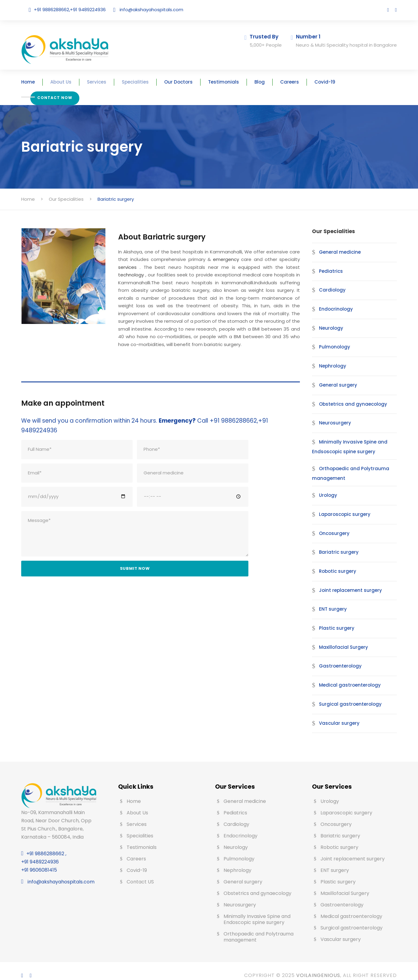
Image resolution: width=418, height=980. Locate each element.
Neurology (329, 319)
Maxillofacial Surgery (340, 638)
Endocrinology (333, 300)
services (279, 250)
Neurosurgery (333, 414)
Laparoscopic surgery (341, 505)
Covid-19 (315, 82)
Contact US (139, 873)
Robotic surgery (335, 562)
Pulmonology (332, 338)
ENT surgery (332, 600)
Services (107, 82)
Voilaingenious (313, 966)
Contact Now (360, 80)
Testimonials (222, 82)
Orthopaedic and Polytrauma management (344, 464)
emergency (204, 250)
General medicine (337, 243)
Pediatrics (329, 262)
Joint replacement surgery (345, 581)
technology (245, 258)
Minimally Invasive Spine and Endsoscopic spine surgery (345, 437)
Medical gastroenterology (344, 676)
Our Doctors (181, 82)
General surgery (335, 376)
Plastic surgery (334, 619)
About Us (73, 82)
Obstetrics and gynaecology (347, 395)
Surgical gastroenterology (345, 695)
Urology (327, 486)
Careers (282, 82)
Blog (254, 82)
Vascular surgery (336, 714)
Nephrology (331, 357)
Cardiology (330, 281)
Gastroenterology (336, 657)
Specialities (142, 82)
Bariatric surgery (335, 543)
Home (42, 82)
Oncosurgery (332, 524)
